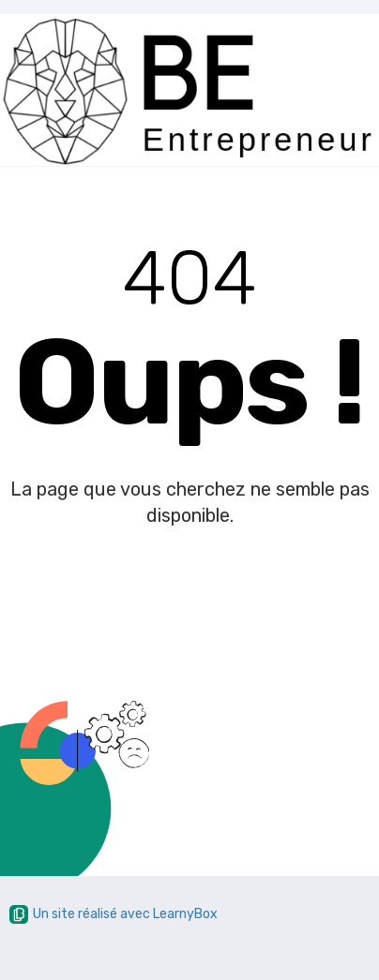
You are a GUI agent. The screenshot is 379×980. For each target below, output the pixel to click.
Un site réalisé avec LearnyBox (114, 914)
